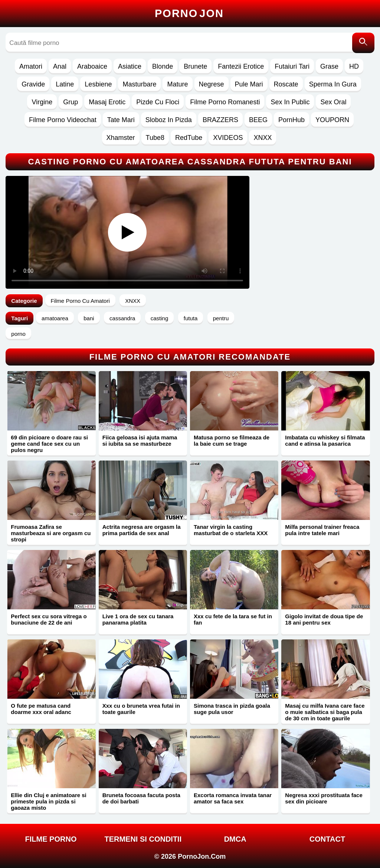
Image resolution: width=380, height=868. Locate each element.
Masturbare (139, 84)
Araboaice (92, 66)
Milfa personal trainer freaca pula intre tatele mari (322, 530)
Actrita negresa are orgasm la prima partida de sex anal (142, 530)
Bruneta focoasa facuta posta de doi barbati (141, 798)
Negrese (212, 84)
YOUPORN (332, 120)
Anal (60, 66)
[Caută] (363, 43)
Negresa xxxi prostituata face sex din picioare (324, 798)
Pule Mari (249, 84)
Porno (189, 13)
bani (89, 318)
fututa (191, 318)
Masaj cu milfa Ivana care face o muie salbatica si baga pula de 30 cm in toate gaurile (325, 712)
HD (354, 66)
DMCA (235, 839)
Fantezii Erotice (241, 66)
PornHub (291, 120)
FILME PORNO (51, 839)
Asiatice (130, 66)
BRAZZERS (220, 120)
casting (160, 318)
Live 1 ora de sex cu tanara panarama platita (138, 619)
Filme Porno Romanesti (225, 102)
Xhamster (121, 138)
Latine (65, 84)
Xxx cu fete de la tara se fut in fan (233, 619)
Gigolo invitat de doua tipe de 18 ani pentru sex (324, 619)
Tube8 (155, 138)
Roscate (286, 84)
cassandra (122, 318)
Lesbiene (98, 84)
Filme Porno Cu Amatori (80, 301)
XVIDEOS (228, 138)
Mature (177, 84)
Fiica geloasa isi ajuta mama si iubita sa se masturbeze (140, 440)
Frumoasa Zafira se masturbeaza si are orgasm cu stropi (51, 533)
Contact (327, 839)
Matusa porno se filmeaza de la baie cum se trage (232, 440)
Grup (71, 102)
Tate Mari (121, 120)
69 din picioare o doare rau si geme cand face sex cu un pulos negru (49, 444)
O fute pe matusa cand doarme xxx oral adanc (41, 709)
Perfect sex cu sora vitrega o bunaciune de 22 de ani (49, 619)
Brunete (195, 66)
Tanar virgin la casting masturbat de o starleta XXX (231, 530)
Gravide (33, 84)
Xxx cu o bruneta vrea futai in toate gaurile (141, 709)
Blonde (163, 66)
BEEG (258, 120)
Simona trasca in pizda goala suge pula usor (232, 709)
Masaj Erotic (107, 102)
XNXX (263, 138)
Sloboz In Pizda (169, 120)
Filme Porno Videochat (63, 120)
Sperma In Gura (333, 84)
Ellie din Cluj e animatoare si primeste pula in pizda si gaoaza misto (48, 801)
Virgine (42, 102)
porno (18, 334)
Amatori (31, 66)
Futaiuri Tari (292, 66)
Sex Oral (333, 102)
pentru (221, 318)
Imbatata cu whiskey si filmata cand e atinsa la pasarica (325, 440)
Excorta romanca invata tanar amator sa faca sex (233, 798)
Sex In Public (290, 102)
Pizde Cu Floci (158, 102)
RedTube (189, 138)
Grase (329, 66)
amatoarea (55, 318)
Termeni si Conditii (143, 839)
